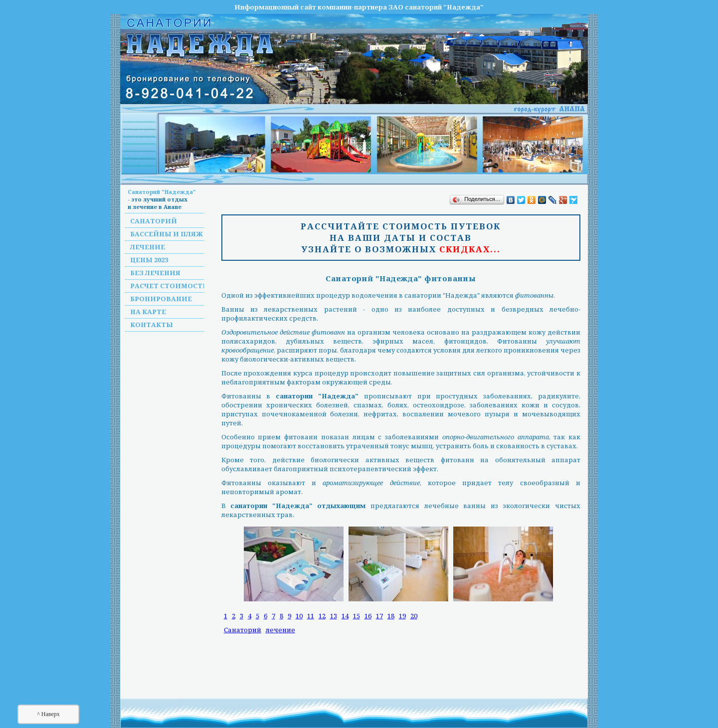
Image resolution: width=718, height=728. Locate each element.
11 (311, 616)
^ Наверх (48, 714)
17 (379, 616)
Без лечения (155, 273)
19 (402, 616)
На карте (148, 312)
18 (391, 616)
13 (334, 616)
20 (414, 616)
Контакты (152, 325)
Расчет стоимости (169, 286)
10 (299, 616)
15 (357, 616)
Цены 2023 (149, 260)
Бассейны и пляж (167, 234)
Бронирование (161, 299)
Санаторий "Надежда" (162, 192)
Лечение (148, 247)
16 (368, 616)
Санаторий (154, 221)
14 (345, 616)
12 (322, 616)
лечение (280, 630)
